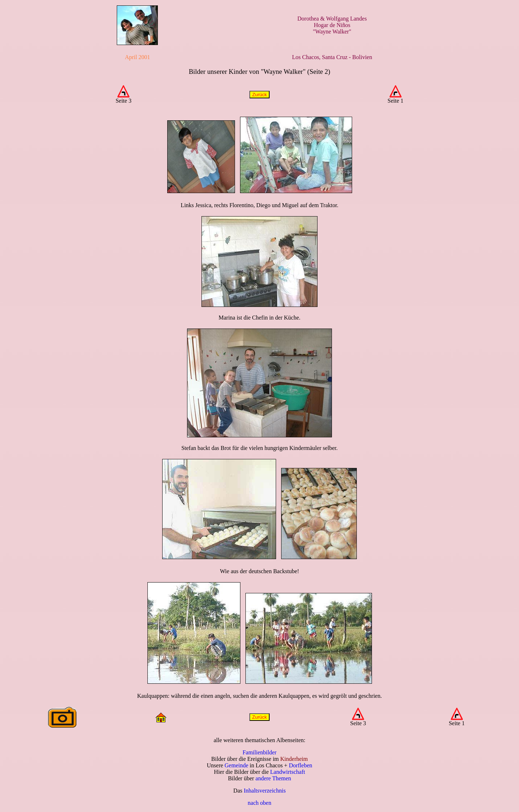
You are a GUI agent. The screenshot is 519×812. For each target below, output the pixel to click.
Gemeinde (236, 765)
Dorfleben (300, 765)
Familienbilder (259, 752)
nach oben (259, 803)
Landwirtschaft (288, 772)
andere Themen (273, 778)
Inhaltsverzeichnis (265, 791)
